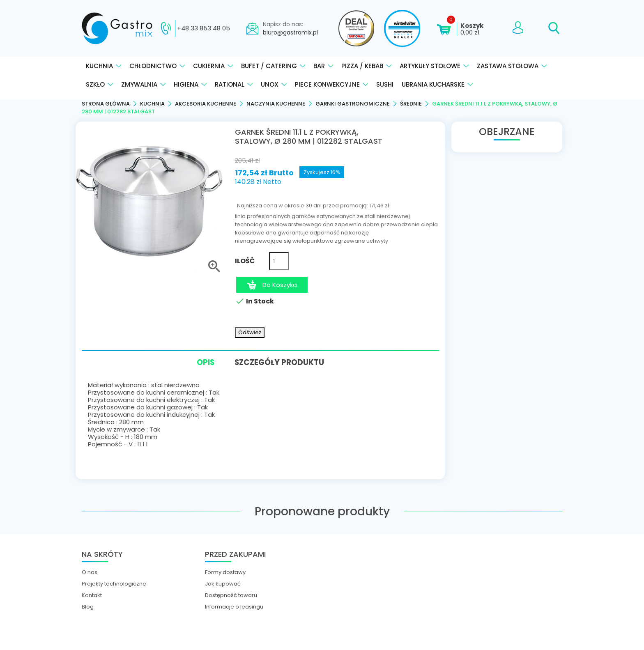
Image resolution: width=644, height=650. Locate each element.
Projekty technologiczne (114, 583)
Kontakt (92, 595)
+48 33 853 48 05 (204, 28)
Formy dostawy (225, 572)
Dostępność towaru (231, 595)
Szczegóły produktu (283, 362)
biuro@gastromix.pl (290, 32)
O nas (90, 572)
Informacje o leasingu (234, 606)
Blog (88, 606)
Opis (201, 363)
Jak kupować (223, 583)
